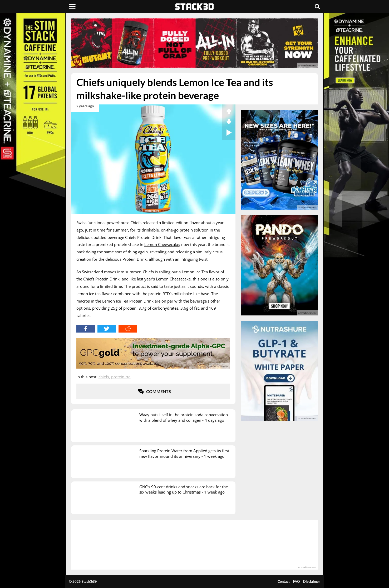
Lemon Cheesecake (162, 244)
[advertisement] (195, 43)
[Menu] (72, 7)
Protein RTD (121, 377)
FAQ (296, 581)
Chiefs (104, 377)
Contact (284, 581)
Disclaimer (312, 581)
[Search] (317, 7)
